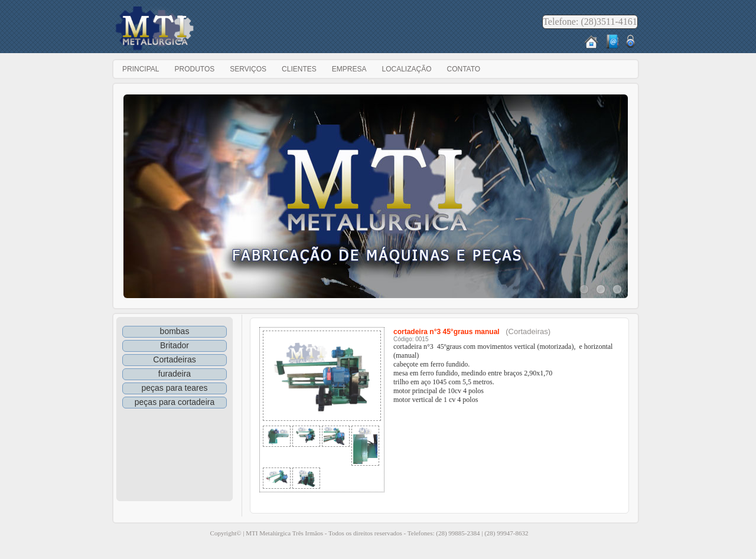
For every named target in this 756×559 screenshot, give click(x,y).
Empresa (349, 69)
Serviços (248, 69)
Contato (463, 69)
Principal (141, 69)
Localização (406, 69)
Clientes (299, 69)
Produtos (194, 69)
